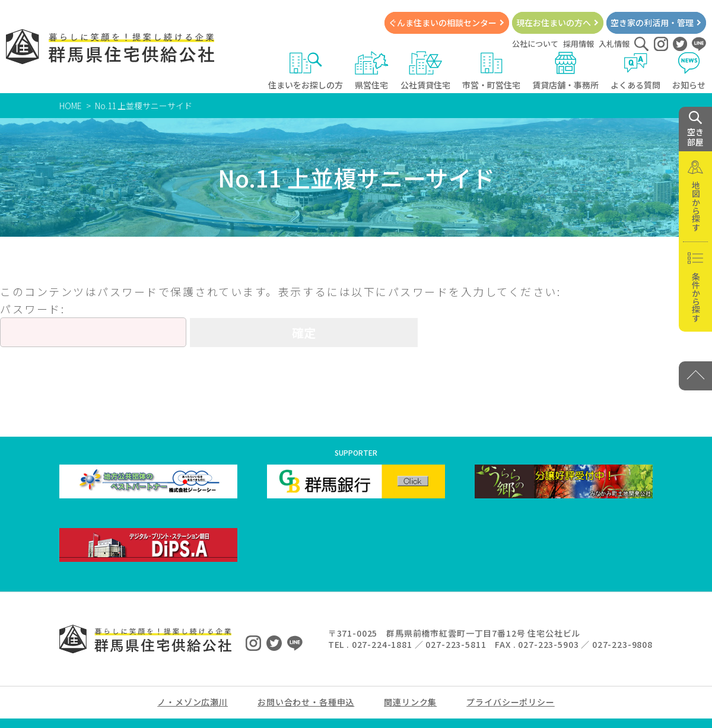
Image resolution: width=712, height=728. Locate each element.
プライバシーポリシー (510, 702)
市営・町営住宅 (491, 71)
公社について (535, 44)
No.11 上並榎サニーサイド (144, 106)
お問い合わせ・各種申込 (306, 702)
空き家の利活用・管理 (652, 23)
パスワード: (93, 324)
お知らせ (689, 71)
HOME (71, 106)
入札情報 (614, 44)
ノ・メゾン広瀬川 (193, 702)
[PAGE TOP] (695, 376)
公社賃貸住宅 (425, 71)
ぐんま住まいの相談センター (443, 23)
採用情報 (578, 44)
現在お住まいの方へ (554, 23)
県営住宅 (372, 71)
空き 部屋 (695, 129)
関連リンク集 (410, 702)
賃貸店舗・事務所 (565, 71)
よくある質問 (635, 71)
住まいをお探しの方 (306, 71)
